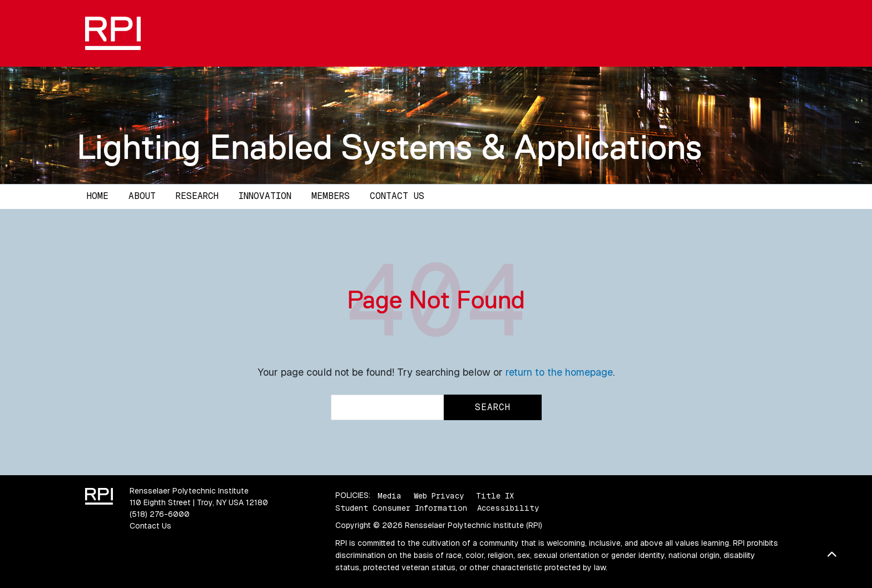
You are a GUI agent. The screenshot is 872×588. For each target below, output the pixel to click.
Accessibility (508, 508)
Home (98, 196)
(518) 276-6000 (160, 514)
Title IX (495, 495)
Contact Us (397, 196)
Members (331, 196)
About (142, 196)
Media (390, 495)
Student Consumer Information (401, 508)
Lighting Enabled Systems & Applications (389, 147)
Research (197, 196)
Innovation (265, 196)
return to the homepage (559, 372)
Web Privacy (439, 495)
